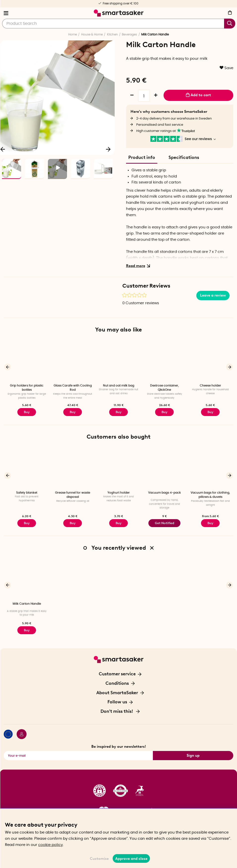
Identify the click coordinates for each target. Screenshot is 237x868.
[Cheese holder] (210, 361)
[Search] (119, 24)
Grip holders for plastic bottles (27, 388)
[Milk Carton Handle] (27, 578)
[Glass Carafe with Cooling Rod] (73, 361)
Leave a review (213, 295)
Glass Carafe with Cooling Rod (73, 388)
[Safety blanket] (27, 467)
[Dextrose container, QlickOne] (164, 361)
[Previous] (8, 367)
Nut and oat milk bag (119, 386)
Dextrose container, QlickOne (165, 388)
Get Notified (164, 522)
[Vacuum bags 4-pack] (164, 467)
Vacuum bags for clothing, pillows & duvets (210, 494)
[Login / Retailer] (20, 734)
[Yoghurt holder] (118, 467)
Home (73, 34)
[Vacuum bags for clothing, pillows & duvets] (210, 467)
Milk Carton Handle (27, 603)
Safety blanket (27, 492)
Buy (27, 412)
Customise (99, 859)
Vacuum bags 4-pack (165, 492)
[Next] (108, 149)
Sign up (193, 754)
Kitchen (112, 34)
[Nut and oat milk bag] (118, 361)
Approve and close (131, 859)
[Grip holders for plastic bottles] (27, 361)
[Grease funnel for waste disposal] (73, 467)
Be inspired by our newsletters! (119, 745)
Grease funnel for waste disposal (73, 494)
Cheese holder (210, 386)
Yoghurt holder (119, 492)
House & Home (92, 34)
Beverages (129, 34)
